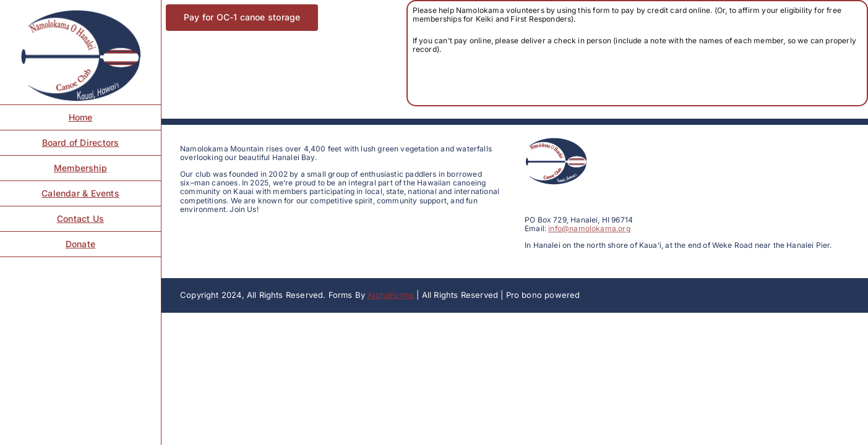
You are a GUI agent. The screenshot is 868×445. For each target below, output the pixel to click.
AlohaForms (391, 295)
